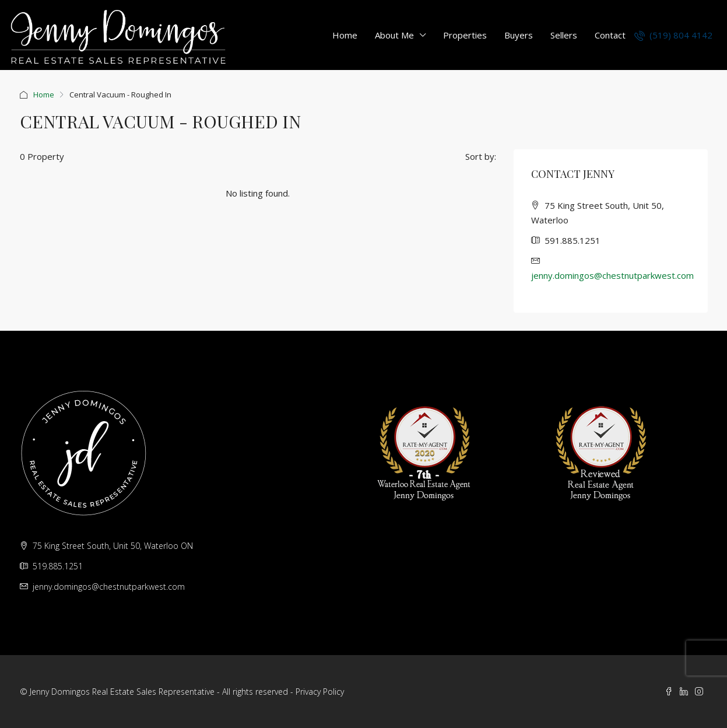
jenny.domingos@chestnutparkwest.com (612, 275)
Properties (465, 35)
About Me (394, 35)
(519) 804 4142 (673, 35)
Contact (610, 35)
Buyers (519, 35)
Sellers (564, 35)
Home (345, 35)
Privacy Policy (320, 692)
